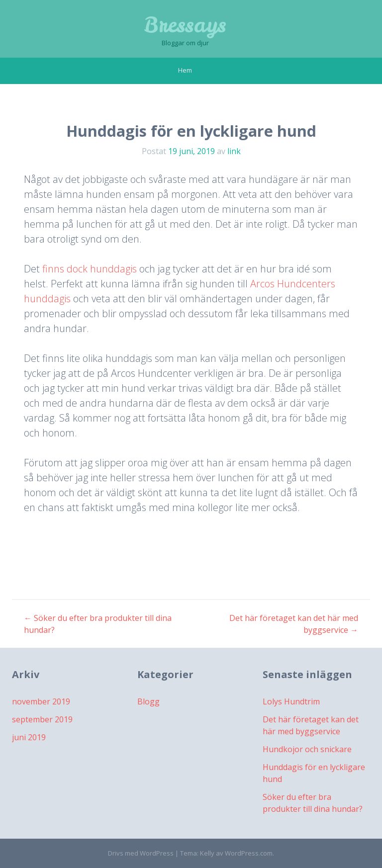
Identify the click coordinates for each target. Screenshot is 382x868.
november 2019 (41, 701)
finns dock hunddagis (90, 269)
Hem (185, 70)
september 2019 (42, 719)
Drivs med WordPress (141, 853)
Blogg (148, 701)
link (234, 151)
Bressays (185, 25)
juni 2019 (29, 737)
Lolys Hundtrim (291, 701)
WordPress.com (249, 853)
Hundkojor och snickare (307, 749)
